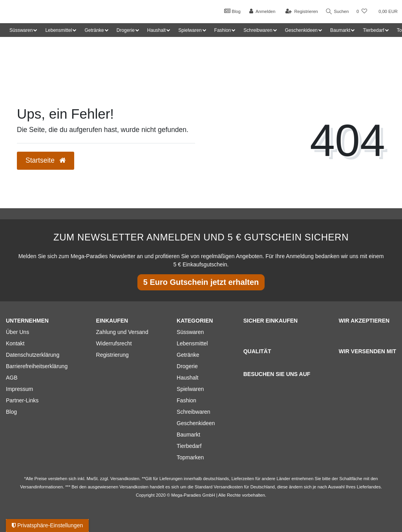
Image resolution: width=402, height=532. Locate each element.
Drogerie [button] (126, 30)
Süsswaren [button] (21, 30)
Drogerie (187, 366)
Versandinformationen (41, 487)
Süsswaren (190, 332)
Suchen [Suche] (336, 12)
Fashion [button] (223, 30)
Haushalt (187, 378)
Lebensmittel (192, 343)
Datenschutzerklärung (33, 355)
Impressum (19, 389)
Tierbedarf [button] (373, 30)
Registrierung (112, 355)
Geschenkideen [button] (301, 30)
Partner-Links (22, 400)
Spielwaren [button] (190, 30)
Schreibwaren (194, 412)
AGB (12, 378)
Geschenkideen (196, 423)
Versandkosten (228, 487)
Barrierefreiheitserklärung (37, 366)
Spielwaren (190, 389)
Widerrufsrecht (114, 343)
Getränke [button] (94, 30)
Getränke (188, 355)
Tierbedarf (189, 446)
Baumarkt (188, 435)
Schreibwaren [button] (258, 30)
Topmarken (190, 457)
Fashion (186, 400)
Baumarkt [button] (340, 30)
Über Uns (17, 332)
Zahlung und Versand (122, 332)
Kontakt (15, 343)
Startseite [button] (46, 160)
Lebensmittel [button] (58, 30)
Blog (230, 11)
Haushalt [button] (156, 30)
